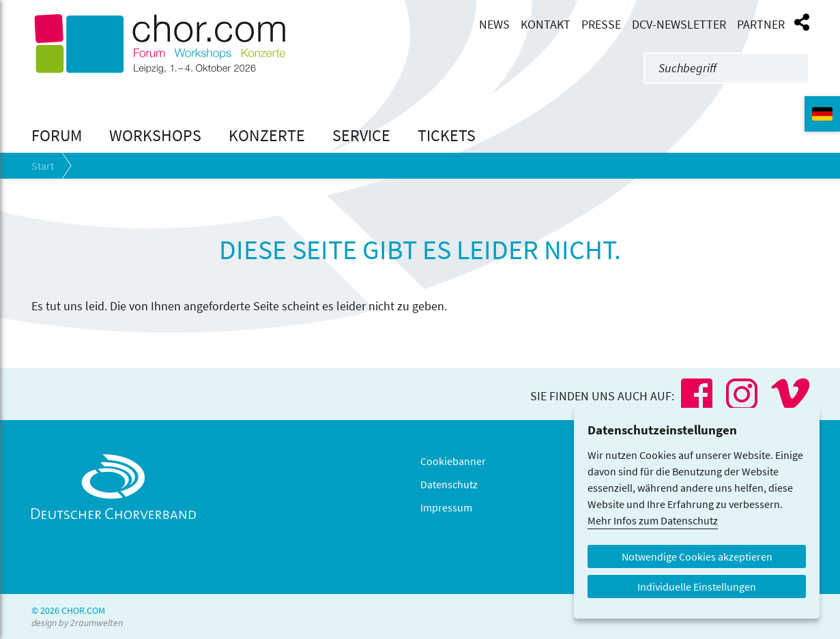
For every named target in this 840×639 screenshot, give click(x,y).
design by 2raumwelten (77, 623)
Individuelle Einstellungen (697, 586)
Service (361, 135)
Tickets (447, 135)
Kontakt (546, 25)
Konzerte (267, 135)
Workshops (155, 135)
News (494, 25)
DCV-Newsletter (679, 25)
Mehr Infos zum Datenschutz (653, 520)
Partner (761, 25)
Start (43, 166)
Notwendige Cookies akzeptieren (697, 556)
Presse (601, 25)
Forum (57, 135)
